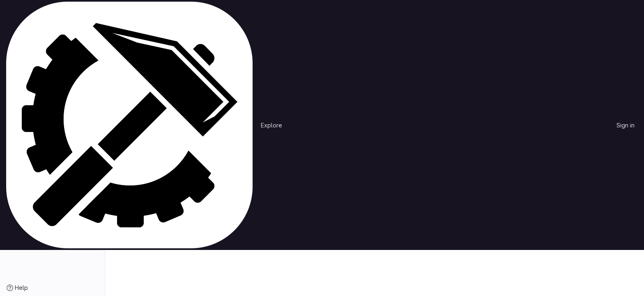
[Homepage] (129, 125)
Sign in (626, 125)
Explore (271, 125)
